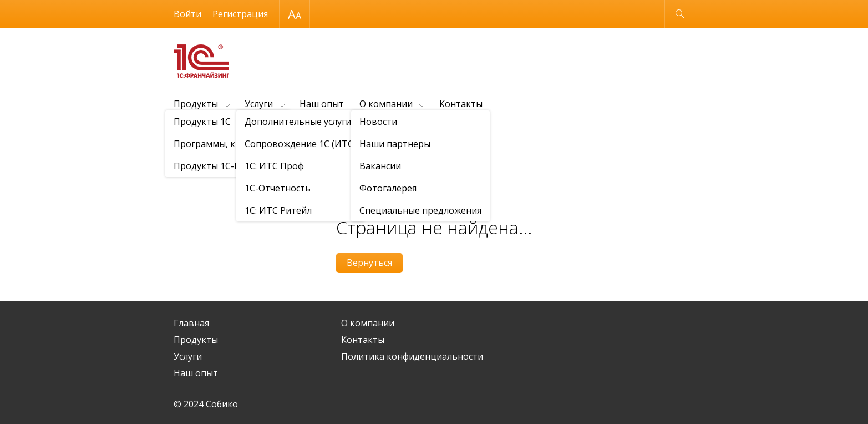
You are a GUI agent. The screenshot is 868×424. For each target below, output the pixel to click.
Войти (187, 14)
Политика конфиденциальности (412, 356)
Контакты (461, 104)
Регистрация (240, 14)
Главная (191, 323)
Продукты (196, 104)
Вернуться (369, 263)
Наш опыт (322, 104)
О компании (386, 104)
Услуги (259, 104)
